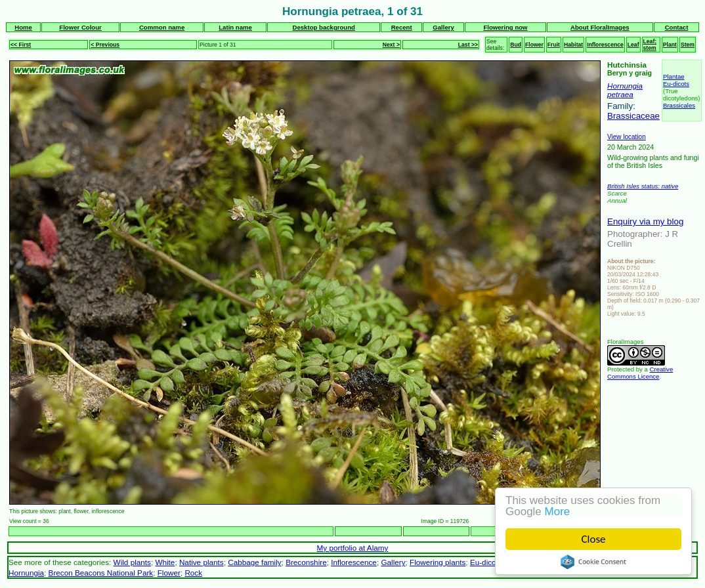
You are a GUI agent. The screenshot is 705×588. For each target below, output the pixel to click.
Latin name (235, 27)
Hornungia (625, 86)
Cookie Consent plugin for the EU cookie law (593, 562)
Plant (670, 45)
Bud (516, 45)
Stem (688, 45)
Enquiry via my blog (645, 221)
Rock (193, 573)
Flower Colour (80, 27)
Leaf (633, 45)
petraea (620, 94)
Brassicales (679, 105)
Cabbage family (254, 562)
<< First (21, 45)
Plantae (674, 76)
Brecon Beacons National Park (101, 573)
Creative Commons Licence (640, 373)
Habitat (573, 45)
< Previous (105, 45)
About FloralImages (600, 27)
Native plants (202, 562)
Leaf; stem (650, 45)
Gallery (443, 27)
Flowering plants (438, 562)
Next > (391, 45)
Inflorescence (605, 45)
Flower (534, 45)
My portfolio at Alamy (353, 548)
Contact (677, 27)
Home (23, 27)
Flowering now (505, 27)
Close (594, 539)
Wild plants (132, 562)
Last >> (468, 45)
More (558, 512)
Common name (162, 27)
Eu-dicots (676, 84)
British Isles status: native (643, 186)
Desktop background (324, 27)
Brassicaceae (633, 116)
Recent (402, 27)
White (165, 562)
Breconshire (306, 562)
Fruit (554, 45)
